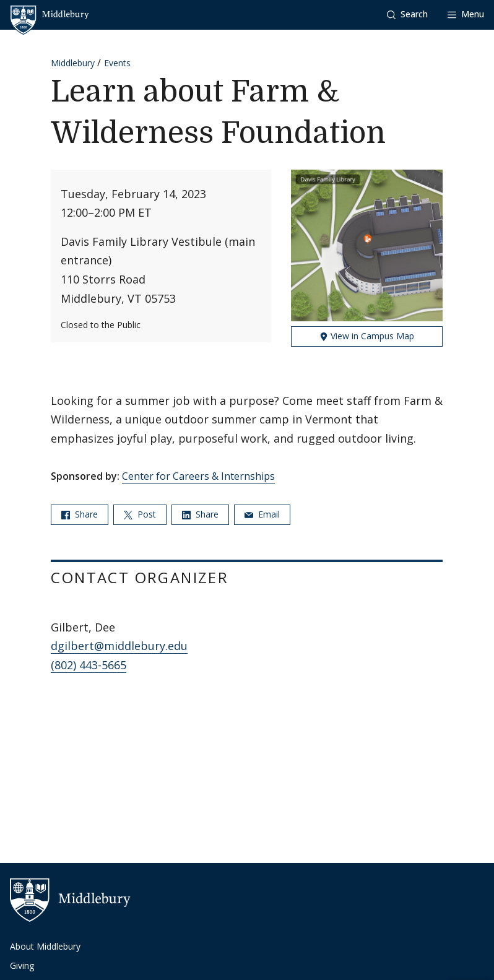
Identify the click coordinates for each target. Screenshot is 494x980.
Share (80, 514)
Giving (22, 965)
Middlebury (73, 63)
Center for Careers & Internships (198, 476)
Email (262, 514)
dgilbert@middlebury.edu (119, 646)
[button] (407, 15)
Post (140, 514)
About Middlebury (45, 946)
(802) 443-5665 (89, 665)
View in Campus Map (367, 336)
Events (117, 63)
